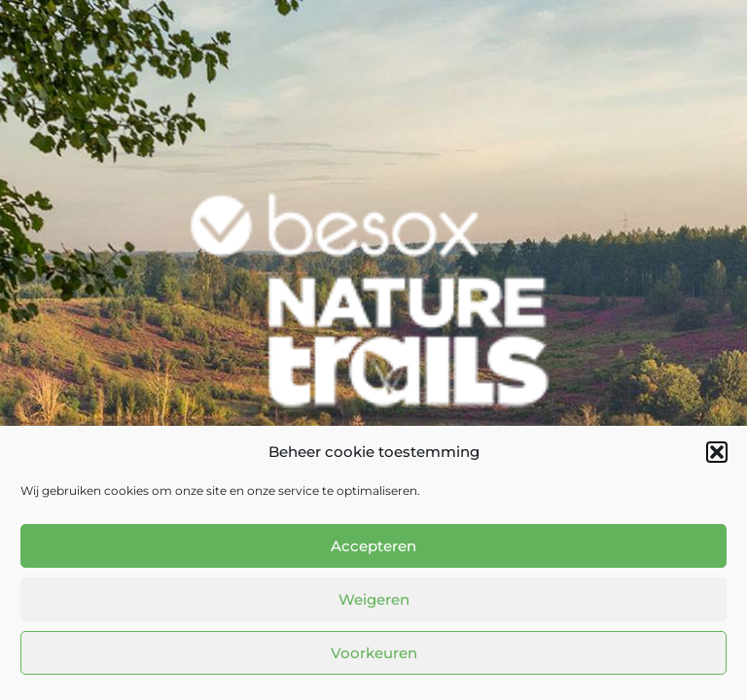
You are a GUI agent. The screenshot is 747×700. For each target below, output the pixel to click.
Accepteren (373, 546)
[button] (717, 452)
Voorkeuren (374, 653)
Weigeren (374, 599)
